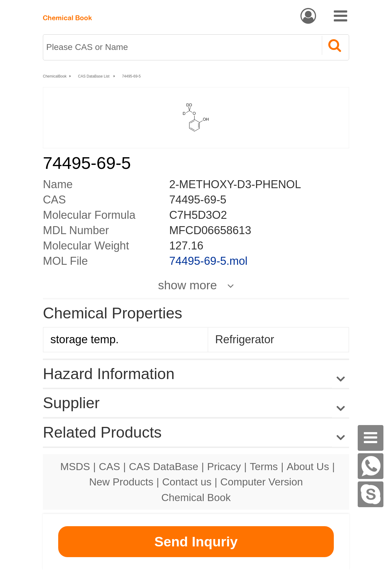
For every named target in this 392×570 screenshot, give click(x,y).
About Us (308, 466)
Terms (264, 466)
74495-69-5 (131, 76)
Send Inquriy (196, 542)
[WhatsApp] (371, 466)
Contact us (187, 482)
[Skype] (371, 494)
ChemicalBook (55, 76)
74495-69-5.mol (208, 261)
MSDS (75, 466)
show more (187, 285)
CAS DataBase (164, 466)
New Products (121, 482)
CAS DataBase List (94, 76)
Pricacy (224, 466)
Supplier (71, 403)
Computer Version (262, 482)
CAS (109, 466)
